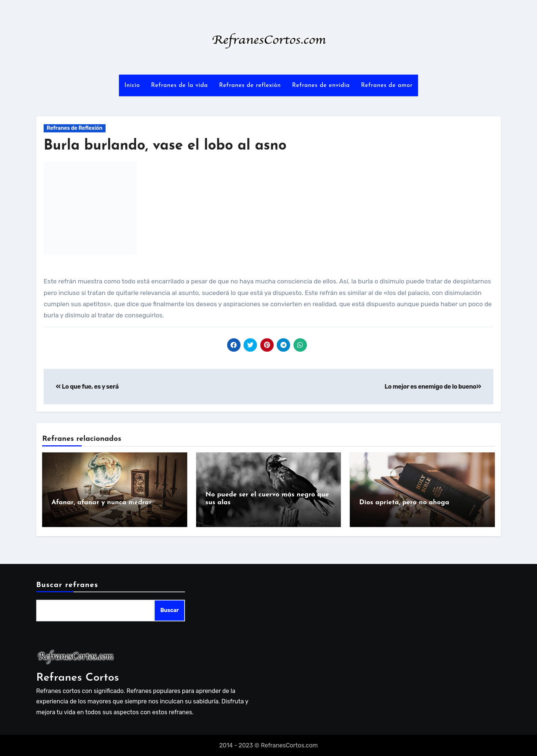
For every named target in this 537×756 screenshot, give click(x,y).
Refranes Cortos (78, 677)
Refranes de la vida (179, 85)
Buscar (169, 610)
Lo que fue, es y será (87, 387)
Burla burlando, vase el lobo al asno (165, 146)
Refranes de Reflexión (75, 128)
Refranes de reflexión (250, 85)
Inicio (132, 85)
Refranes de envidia (321, 85)
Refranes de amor (387, 85)
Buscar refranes (67, 585)
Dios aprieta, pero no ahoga (404, 503)
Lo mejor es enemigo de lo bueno (433, 387)
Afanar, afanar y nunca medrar (102, 503)
